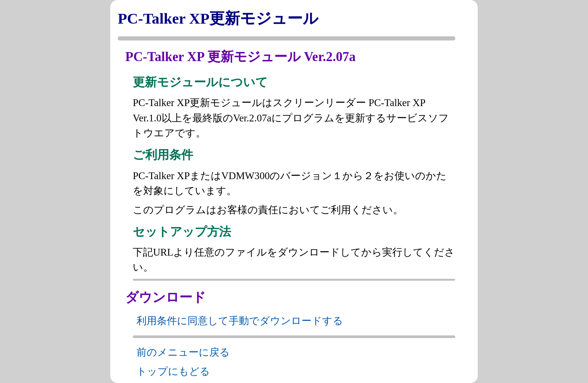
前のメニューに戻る (183, 352)
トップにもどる (173, 371)
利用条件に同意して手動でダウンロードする (240, 321)
